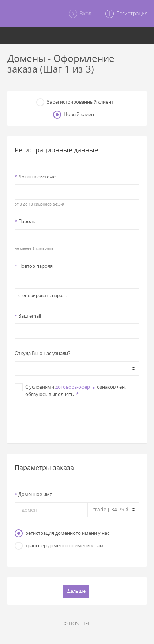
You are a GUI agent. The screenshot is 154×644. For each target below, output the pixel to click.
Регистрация (126, 14)
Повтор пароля (34, 266)
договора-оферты (76, 387)
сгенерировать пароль (43, 295)
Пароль (25, 221)
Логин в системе (35, 177)
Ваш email (28, 316)
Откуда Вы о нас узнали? (42, 353)
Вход (80, 14)
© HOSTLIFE (77, 623)
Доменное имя (33, 494)
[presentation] (77, 417)
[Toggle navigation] (77, 36)
